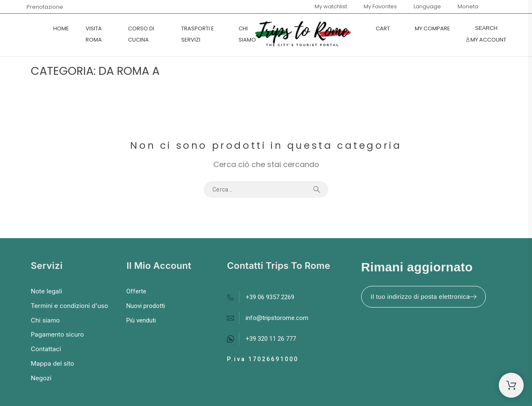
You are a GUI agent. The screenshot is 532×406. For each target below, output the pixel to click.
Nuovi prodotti (146, 306)
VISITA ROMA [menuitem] (94, 34)
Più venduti (141, 320)
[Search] (486, 28)
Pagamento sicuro (57, 334)
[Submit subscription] (473, 297)
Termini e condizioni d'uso (69, 306)
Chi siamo (45, 320)
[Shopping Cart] (511, 385)
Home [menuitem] (61, 28)
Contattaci (46, 349)
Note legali (46, 291)
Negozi (41, 378)
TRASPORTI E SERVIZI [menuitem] (198, 34)
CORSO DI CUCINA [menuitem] (141, 34)
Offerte (136, 291)
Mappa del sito (52, 363)
